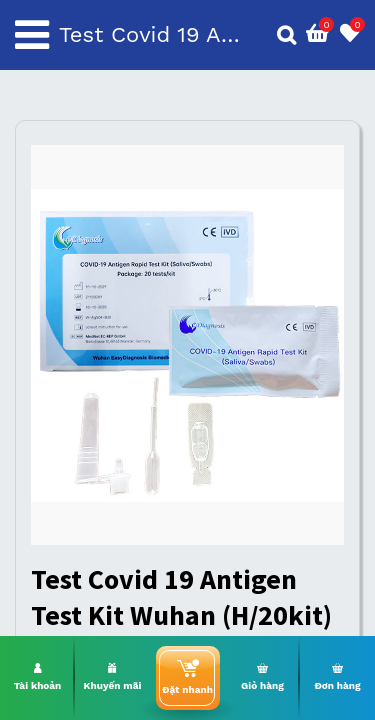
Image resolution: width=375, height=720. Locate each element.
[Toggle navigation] (32, 35)
